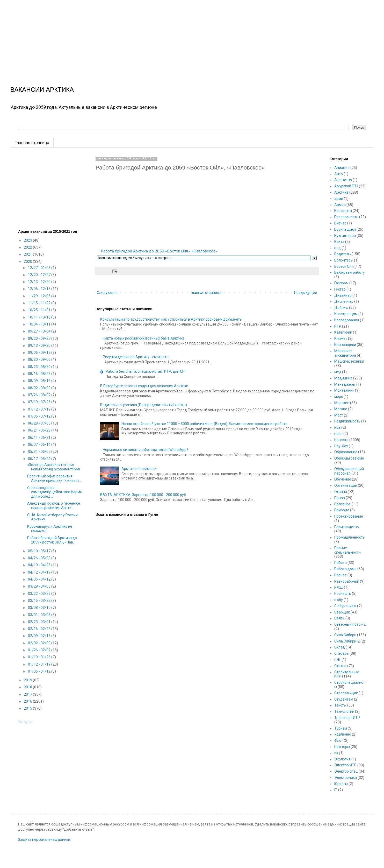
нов (337, 427)
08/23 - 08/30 (40, 367)
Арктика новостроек (139, 469)
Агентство (343, 180)
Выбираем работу (350, 272)
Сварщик (342, 612)
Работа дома (345, 569)
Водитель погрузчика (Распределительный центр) (144, 405)
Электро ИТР (345, 765)
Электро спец (346, 771)
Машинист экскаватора (345, 353)
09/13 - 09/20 (40, 345)
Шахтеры (342, 747)
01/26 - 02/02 (40, 650)
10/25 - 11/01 (40, 310)
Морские (342, 403)
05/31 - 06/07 (40, 451)
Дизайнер (343, 295)
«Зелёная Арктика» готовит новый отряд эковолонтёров (54, 467)
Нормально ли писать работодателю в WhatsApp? (146, 450)
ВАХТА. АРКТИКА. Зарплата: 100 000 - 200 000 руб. (143, 495)
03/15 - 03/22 (40, 601)
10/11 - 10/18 (40, 317)
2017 (28, 694)
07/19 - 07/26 (40, 402)
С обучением (345, 606)
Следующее (107, 293)
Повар (340, 498)
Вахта (339, 242)
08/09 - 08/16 (40, 381)
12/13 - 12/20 (40, 282)
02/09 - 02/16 (40, 636)
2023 (28, 240)
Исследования (347, 320)
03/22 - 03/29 (40, 594)
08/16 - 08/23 (40, 374)
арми (339, 199)
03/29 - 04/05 (40, 586)
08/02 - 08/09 (40, 388)
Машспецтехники (349, 361)
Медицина (343, 378)
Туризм (341, 728)
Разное (340, 575)
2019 (28, 680)
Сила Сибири (345, 635)
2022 (28, 247)
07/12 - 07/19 (40, 409)
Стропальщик (346, 693)
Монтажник (344, 390)
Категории (343, 332)
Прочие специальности (347, 550)
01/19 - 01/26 (40, 657)
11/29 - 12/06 (40, 296)
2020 (28, 262)
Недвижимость (347, 421)
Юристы (341, 784)
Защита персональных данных (44, 839)
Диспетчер (344, 301)
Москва (341, 409)
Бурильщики (345, 229)
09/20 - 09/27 (40, 338)
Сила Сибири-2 (347, 641)
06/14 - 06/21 (40, 437)
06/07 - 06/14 (40, 444)
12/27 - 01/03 (40, 268)
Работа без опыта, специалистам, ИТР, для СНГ (146, 371)
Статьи (340, 666)
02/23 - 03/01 (40, 622)
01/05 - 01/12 (40, 671)
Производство (347, 527)
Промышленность (350, 537)
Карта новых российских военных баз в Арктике (144, 338)
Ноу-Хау (341, 446)
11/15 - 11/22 (40, 303)
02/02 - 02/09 (40, 643)
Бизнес (340, 223)
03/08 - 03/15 (40, 608)
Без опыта (343, 211)
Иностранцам (346, 314)
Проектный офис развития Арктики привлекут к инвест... (54, 478)
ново (338, 434)
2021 (28, 254)
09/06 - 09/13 (40, 352)
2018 (28, 687)
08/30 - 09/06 (40, 359)
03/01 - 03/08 (40, 615)
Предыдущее (306, 293)
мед (338, 372)
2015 (28, 708)
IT (336, 790)
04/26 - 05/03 (40, 558)
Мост (339, 415)
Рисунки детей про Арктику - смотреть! (136, 357)
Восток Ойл (344, 266)
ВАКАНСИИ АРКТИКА (42, 90)
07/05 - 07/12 (40, 416)
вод (338, 248)
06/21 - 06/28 (40, 430)
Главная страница (32, 143)
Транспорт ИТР (347, 718)
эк (336, 753)
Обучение (343, 479)
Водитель (343, 254)
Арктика (341, 192)
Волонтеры (344, 260)
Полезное (343, 504)
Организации (346, 485)
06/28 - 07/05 (40, 423)
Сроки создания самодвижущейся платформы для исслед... (55, 492)
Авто (339, 174)
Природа (342, 510)
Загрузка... (27, 722)
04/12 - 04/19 (40, 572)
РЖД (339, 587)
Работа (340, 563)
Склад (340, 647)
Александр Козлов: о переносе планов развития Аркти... (54, 506)
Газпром (341, 283)
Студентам (344, 699)
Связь (339, 618)
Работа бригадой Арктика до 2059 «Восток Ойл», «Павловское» (159, 251)
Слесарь (342, 653)
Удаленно (343, 734)
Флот (339, 740)
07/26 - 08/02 (40, 395)
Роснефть (343, 594)
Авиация (342, 168)
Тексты (340, 705)
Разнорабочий (347, 581)
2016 (28, 701)
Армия (340, 205)
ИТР (338, 326)
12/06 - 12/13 (40, 289)
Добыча (341, 308)
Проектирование (349, 516)
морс (339, 397)
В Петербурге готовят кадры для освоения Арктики (144, 386)
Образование (346, 452)
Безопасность (346, 217)
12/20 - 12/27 (40, 275)
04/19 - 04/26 (40, 565)
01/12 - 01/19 (40, 664)
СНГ (338, 660)
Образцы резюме (349, 458)
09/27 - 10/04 (40, 331)
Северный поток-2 (350, 624)
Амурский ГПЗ (346, 186)
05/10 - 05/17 (40, 551)
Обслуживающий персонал (349, 471)
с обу (339, 600)
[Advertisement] (155, 36)
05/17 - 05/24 (40, 459)
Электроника (346, 778)
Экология (342, 759)
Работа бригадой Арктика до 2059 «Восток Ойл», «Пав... (52, 540)
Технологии (344, 711)
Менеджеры (345, 384)
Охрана (341, 492)
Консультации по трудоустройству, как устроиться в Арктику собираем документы (171, 319)
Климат (341, 338)
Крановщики (345, 345)
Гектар (340, 289)
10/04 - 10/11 (40, 324)
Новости (341, 440)
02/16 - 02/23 (40, 629)
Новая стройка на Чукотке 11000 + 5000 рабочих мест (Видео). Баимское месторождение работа (204, 424)
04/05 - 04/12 (40, 579)
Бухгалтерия (345, 236)
